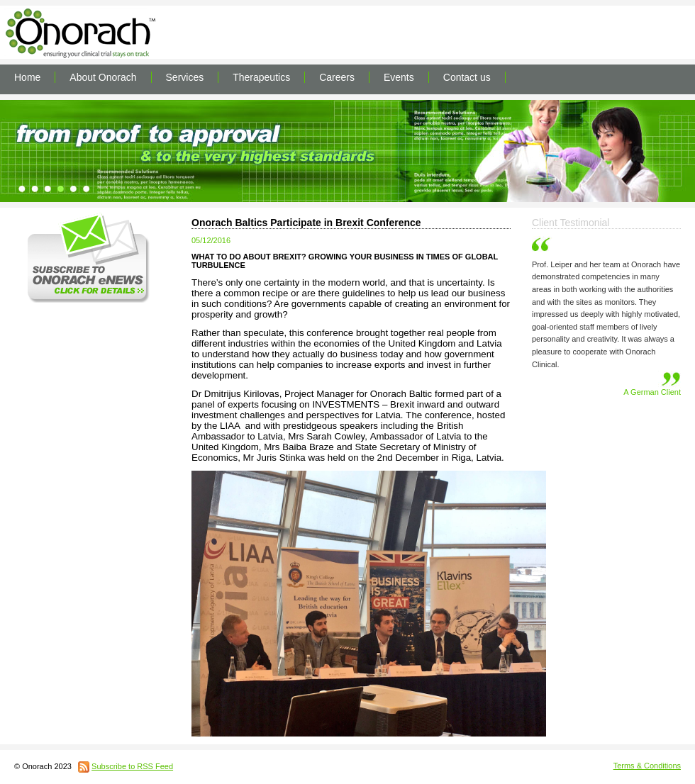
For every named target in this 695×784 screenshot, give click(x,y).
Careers (337, 77)
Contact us (467, 77)
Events (399, 77)
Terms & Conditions (647, 766)
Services (185, 77)
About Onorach (103, 77)
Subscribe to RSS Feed (132, 766)
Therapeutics (261, 77)
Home (27, 77)
